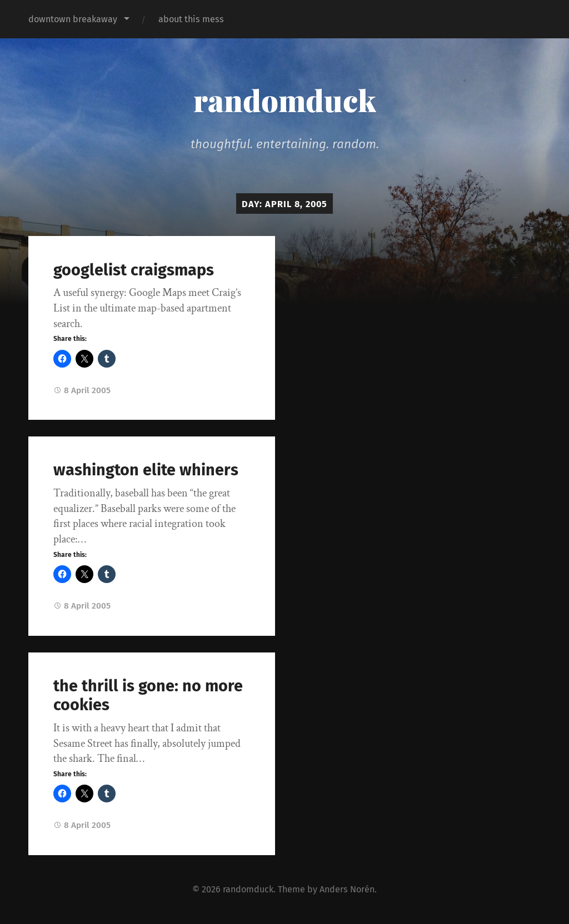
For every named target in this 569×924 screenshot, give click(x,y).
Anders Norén (347, 889)
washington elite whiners (146, 470)
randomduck (285, 100)
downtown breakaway (73, 19)
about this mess (191, 19)
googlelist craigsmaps (134, 270)
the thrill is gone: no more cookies (148, 696)
